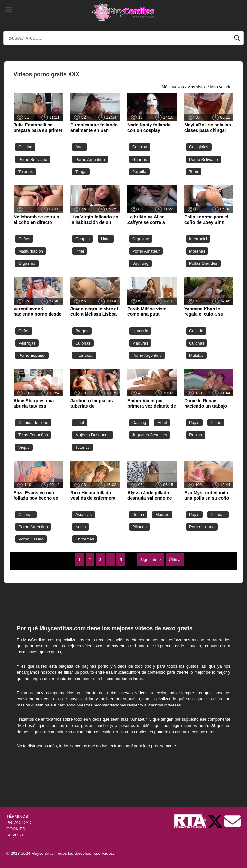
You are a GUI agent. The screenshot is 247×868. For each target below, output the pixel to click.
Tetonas (26, 172)
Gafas (24, 331)
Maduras (140, 343)
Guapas (82, 239)
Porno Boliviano (33, 159)
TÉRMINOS (17, 816)
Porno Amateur (146, 251)
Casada (196, 331)
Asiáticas (83, 515)
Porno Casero (31, 539)
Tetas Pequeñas (33, 435)
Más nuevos (173, 87)
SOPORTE (16, 835)
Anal (79, 147)
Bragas (82, 331)
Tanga (81, 172)
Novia (81, 527)
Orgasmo (27, 263)
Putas (216, 423)
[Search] (123, 38)
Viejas (24, 447)
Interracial (198, 239)
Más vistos (197, 87)
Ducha (138, 515)
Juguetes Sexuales (150, 435)
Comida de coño (33, 423)
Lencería (140, 331)
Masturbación (31, 251)
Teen (194, 172)
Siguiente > (151, 560)
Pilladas (139, 527)
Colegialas (199, 147)
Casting (25, 147)
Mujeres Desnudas (92, 435)
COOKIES (16, 829)
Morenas (197, 251)
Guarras (140, 159)
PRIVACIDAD (19, 822)
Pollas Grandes (203, 263)
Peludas (218, 515)
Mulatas (196, 355)
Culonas (83, 343)
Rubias (196, 435)
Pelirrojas (27, 343)
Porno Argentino (90, 159)
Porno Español (32, 355)
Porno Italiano (202, 527)
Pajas (194, 423)
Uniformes (85, 539)
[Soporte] (233, 821)
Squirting (140, 263)
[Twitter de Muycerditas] (216, 821)
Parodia (139, 172)
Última (175, 560)
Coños (24, 239)
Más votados (222, 87)
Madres (162, 515)
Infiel (80, 251)
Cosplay (140, 147)
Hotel (106, 239)
